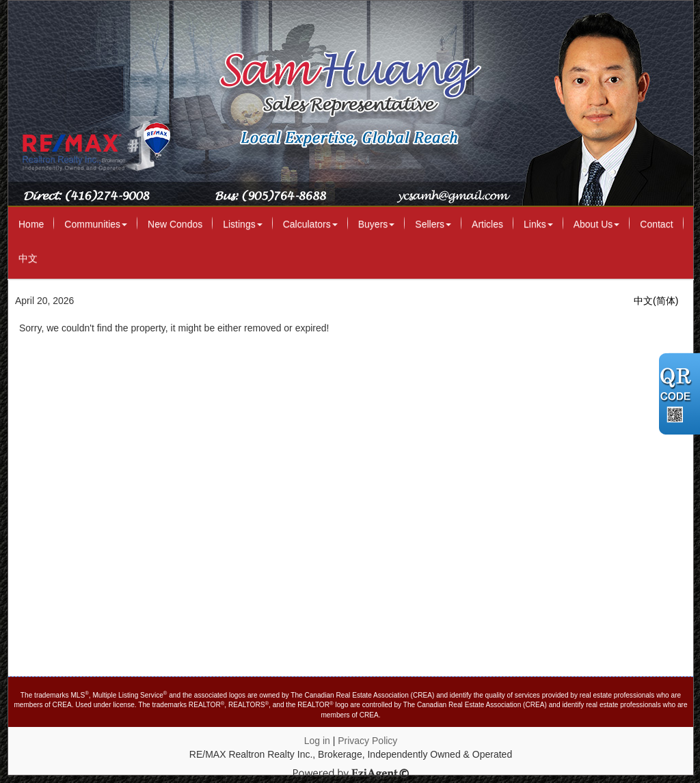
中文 (28, 258)
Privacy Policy (367, 741)
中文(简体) (656, 301)
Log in (317, 741)
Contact (656, 224)
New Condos (175, 224)
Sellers (433, 224)
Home (31, 224)
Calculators (310, 224)
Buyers (377, 224)
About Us (597, 224)
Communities (96, 224)
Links (538, 224)
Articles (487, 224)
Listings (242, 224)
